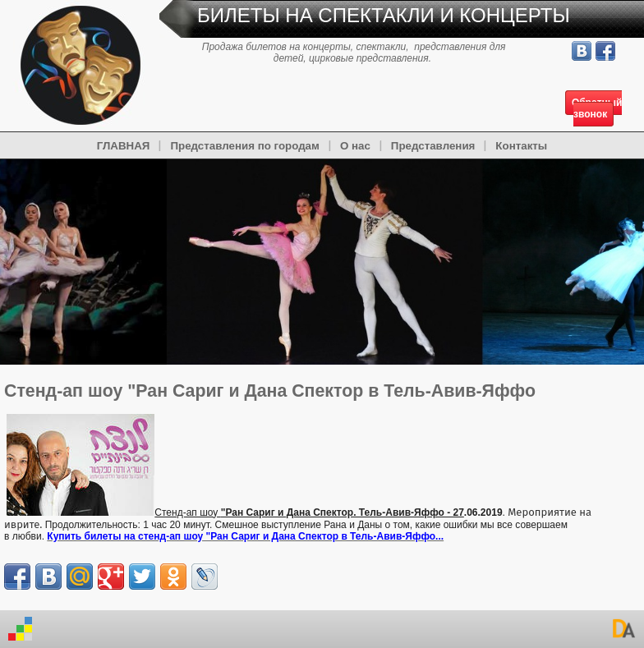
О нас (355, 146)
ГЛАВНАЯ (124, 146)
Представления (433, 146)
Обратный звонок (597, 108)
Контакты (521, 146)
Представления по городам (244, 146)
